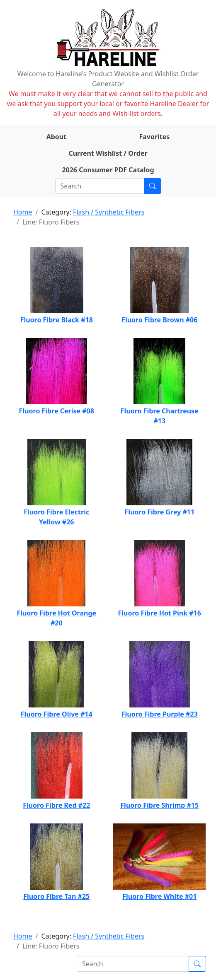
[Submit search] (153, 186)
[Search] (100, 186)
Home (23, 212)
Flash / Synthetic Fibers (109, 212)
